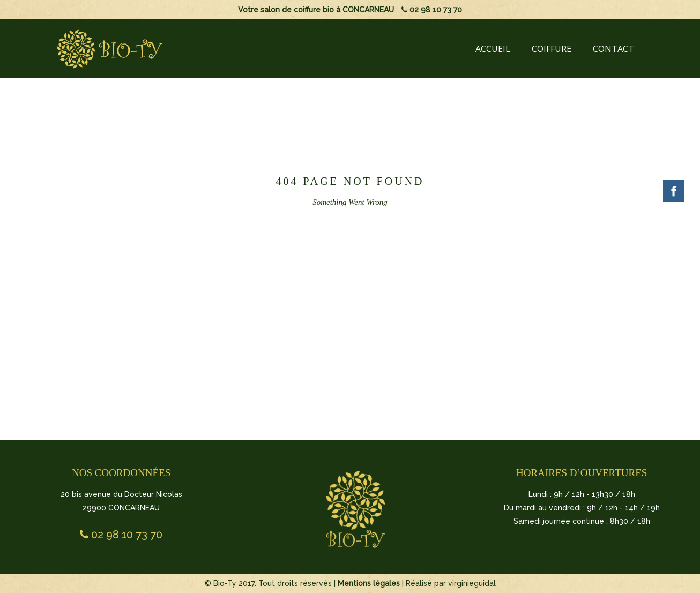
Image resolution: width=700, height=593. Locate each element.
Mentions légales (369, 583)
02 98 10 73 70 (432, 10)
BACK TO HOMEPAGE (348, 294)
